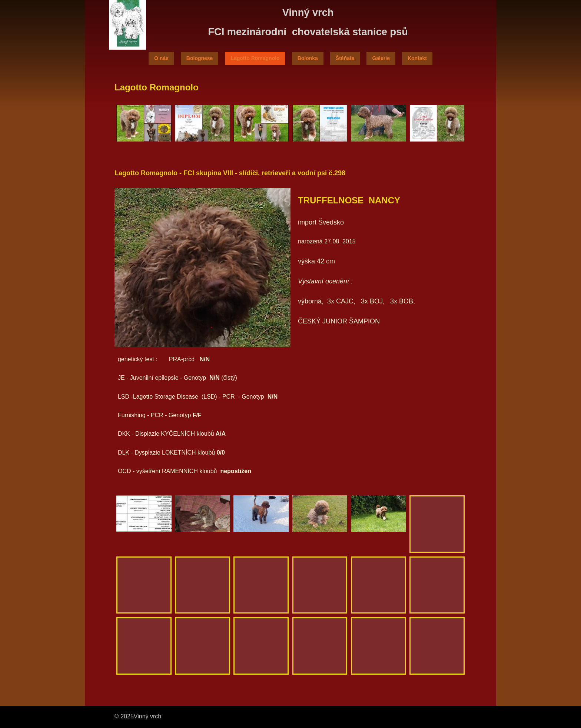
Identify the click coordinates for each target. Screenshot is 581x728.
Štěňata (345, 58)
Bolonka (308, 58)
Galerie (381, 58)
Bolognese (200, 58)
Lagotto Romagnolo (255, 58)
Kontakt (417, 58)
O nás (161, 58)
